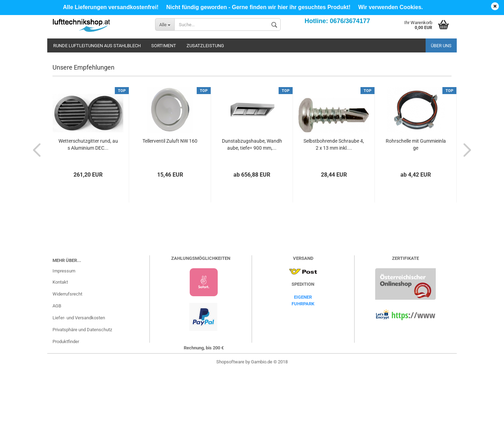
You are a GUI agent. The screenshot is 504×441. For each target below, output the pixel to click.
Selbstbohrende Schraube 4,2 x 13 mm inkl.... (334, 214)
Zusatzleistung (205, 46)
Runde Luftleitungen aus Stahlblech (97, 46)
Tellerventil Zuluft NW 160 (170, 211)
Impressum (64, 341)
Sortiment (164, 46)
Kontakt (60, 352)
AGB (57, 376)
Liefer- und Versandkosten (79, 388)
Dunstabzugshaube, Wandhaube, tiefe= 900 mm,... (252, 214)
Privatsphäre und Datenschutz (82, 400)
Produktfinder (66, 411)
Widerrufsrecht (67, 364)
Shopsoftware (230, 432)
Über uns (441, 46)
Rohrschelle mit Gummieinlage (416, 214)
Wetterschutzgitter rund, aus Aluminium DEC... (88, 214)
